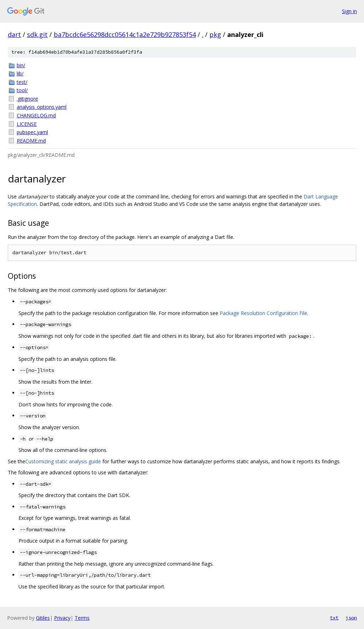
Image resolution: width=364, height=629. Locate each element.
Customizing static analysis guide (63, 461)
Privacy (62, 618)
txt (334, 618)
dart (14, 34)
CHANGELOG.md (36, 115)
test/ (22, 82)
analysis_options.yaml (42, 107)
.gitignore (27, 99)
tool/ (22, 90)
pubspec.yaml (32, 132)
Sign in (349, 11)
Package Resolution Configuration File (263, 313)
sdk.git (37, 34)
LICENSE (27, 124)
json (351, 618)
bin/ (21, 65)
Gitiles (43, 618)
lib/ (20, 73)
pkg (215, 34)
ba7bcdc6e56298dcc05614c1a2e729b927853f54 (125, 34)
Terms (82, 618)
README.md (31, 141)
